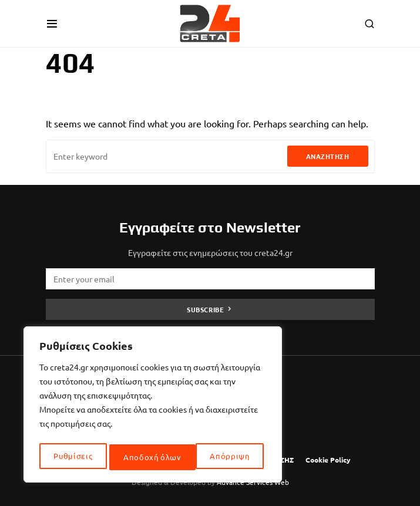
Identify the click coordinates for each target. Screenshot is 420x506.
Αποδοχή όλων (224, 457)
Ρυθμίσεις (73, 457)
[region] (153, 407)
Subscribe (205, 309)
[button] (52, 23)
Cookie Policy (328, 460)
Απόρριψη (143, 457)
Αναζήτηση (328, 156)
